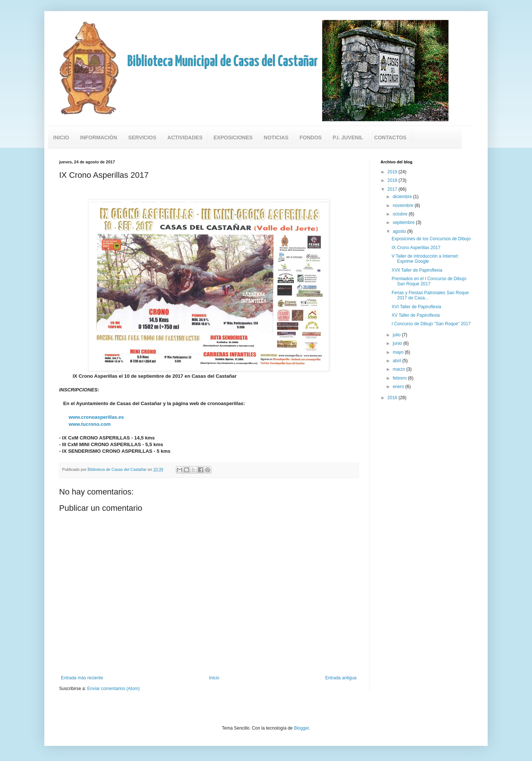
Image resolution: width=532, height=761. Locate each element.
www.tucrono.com (90, 424)
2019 (393, 172)
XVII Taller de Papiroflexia (417, 270)
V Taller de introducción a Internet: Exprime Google (425, 259)
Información (99, 137)
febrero (400, 378)
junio (398, 343)
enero (399, 387)
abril (398, 361)
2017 (393, 189)
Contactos (390, 137)
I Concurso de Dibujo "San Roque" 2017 (431, 324)
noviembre (404, 205)
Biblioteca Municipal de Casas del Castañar (223, 62)
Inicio (61, 137)
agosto (400, 231)
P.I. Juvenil (348, 137)
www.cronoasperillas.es (96, 417)
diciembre (403, 197)
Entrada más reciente (82, 678)
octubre (401, 214)
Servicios (142, 137)
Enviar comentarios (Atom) (113, 689)
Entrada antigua (341, 678)
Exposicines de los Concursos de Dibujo (431, 239)
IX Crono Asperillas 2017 (416, 248)
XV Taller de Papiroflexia (416, 315)
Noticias (276, 137)
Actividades (185, 137)
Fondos (311, 137)
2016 (393, 398)
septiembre (404, 222)
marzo (400, 369)
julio (397, 335)
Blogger (301, 728)
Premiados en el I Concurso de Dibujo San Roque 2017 (429, 281)
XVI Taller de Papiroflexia (416, 307)
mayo (399, 352)
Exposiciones (233, 137)
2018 (393, 180)
